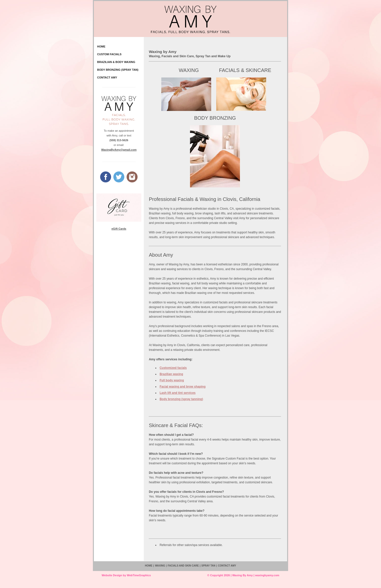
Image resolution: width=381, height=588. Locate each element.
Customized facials (173, 368)
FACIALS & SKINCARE (244, 70)
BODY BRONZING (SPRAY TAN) (118, 70)
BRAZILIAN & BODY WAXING (116, 62)
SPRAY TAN (208, 566)
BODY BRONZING (215, 118)
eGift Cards (119, 229)
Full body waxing (172, 380)
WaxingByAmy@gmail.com (119, 150)
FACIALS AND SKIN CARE (183, 566)
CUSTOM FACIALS (109, 54)
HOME (101, 46)
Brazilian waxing (171, 374)
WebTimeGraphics (139, 575)
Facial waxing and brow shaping (183, 387)
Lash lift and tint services (178, 393)
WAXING (189, 70)
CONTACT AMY (107, 77)
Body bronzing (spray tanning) (181, 399)
